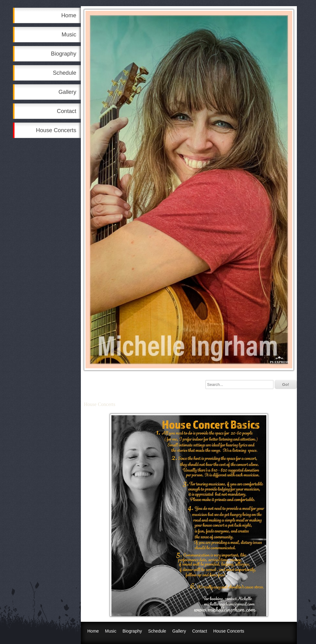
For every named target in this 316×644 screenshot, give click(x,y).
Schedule (64, 73)
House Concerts (56, 130)
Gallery (67, 92)
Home (69, 15)
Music (69, 35)
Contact (67, 111)
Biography (64, 54)
